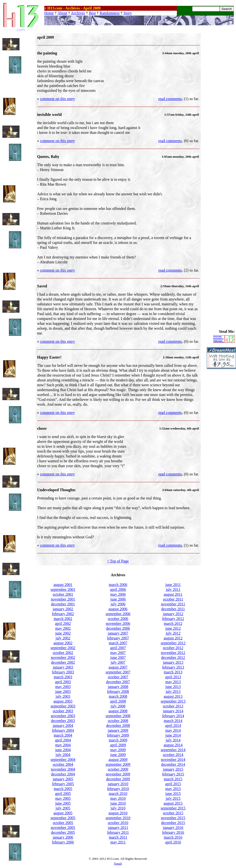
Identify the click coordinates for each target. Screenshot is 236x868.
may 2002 (63, 628)
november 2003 (63, 716)
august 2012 (173, 638)
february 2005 (63, 784)
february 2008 (118, 692)
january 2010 (118, 784)
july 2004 (63, 755)
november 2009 (118, 774)
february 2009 (118, 735)
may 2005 (63, 798)
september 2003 (63, 706)
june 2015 (173, 794)
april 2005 (63, 794)
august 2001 (63, 585)
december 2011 (173, 609)
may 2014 (173, 730)
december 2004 (63, 774)
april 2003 (63, 682)
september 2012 (173, 643)
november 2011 (173, 604)
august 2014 (173, 745)
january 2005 (63, 779)
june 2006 (118, 599)
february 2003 (63, 672)
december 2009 (118, 779)
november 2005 (63, 828)
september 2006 (118, 614)
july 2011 (173, 589)
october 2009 (118, 769)
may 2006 (118, 594)
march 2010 (118, 794)
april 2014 (173, 726)
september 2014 (173, 750)
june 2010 (118, 803)
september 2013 (173, 701)
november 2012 (173, 653)
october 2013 (173, 706)
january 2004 (63, 726)
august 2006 (118, 609)
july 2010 (118, 808)
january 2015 (173, 769)
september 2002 (63, 648)
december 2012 (173, 657)
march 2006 (118, 585)
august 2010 (118, 813)
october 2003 (63, 711)
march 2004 (63, 735)
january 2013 (173, 662)
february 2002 (63, 614)
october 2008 (118, 721)
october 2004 (63, 764)
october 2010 (118, 823)
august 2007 (118, 667)
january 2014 (173, 711)
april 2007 (118, 648)
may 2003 (63, 687)
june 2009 (118, 755)
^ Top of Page (118, 561)
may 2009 (118, 750)
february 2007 (118, 638)
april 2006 (118, 589)
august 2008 (118, 711)
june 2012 (173, 628)
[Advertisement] (221, 106)
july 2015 (173, 798)
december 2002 (63, 662)
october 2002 (63, 653)
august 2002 (63, 643)
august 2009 (118, 760)
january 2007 (118, 633)
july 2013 (173, 692)
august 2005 (63, 813)
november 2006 (118, 623)
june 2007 (118, 657)
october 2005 (63, 823)
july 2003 (63, 696)
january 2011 (118, 828)
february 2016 (173, 832)
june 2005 (63, 803)
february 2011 (118, 832)
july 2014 (173, 740)
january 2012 (173, 614)
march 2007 (118, 643)
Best (92, 13)
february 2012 (173, 619)
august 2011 (173, 594)
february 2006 (63, 842)
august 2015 (173, 803)
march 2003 (63, 677)
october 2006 (118, 619)
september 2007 (118, 672)
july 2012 (173, 633)
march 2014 (173, 721)
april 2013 (173, 677)
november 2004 (63, 769)
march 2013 (173, 672)
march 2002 (63, 619)
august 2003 (63, 701)
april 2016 (173, 842)
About (62, 13)
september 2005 (63, 818)
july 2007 (118, 662)
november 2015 (173, 818)
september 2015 (173, 808)
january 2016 (173, 828)
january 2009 (118, 730)
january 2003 (63, 667)
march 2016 (173, 837)
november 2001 (63, 599)
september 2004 (63, 760)
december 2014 (173, 764)
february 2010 (118, 789)
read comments (170, 99)
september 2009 (118, 764)
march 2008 (118, 696)
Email (118, 864)
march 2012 (173, 623)
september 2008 (118, 716)
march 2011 (118, 837)
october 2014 (173, 755)
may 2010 (118, 798)
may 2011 (118, 842)
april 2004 (63, 740)
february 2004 (63, 730)
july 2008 (118, 706)
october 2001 (63, 594)
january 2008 (118, 687)
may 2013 (173, 682)
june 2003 (63, 692)
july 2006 (118, 604)
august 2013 (173, 696)
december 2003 (63, 721)
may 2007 (118, 653)
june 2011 (173, 585)
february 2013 (173, 667)
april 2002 (63, 623)
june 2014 (173, 735)
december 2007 (118, 682)
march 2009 (118, 740)
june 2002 (63, 633)
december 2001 (63, 604)
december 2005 (63, 832)
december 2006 (118, 628)
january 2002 (63, 609)
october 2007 (118, 677)
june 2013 (173, 687)
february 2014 (173, 716)
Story (128, 13)
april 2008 (118, 701)
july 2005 (63, 808)
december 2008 (118, 726)
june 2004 (63, 750)
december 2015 (173, 823)
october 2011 (173, 599)
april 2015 (173, 784)
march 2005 (63, 789)
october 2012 (173, 648)
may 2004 (63, 745)
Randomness (110, 13)
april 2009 (118, 745)
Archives (78, 13)
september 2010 (118, 818)
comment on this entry (58, 99)
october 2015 (173, 813)
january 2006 (63, 837)
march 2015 (173, 779)
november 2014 (173, 760)
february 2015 (173, 774)
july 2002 (63, 638)
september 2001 (63, 589)
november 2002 (63, 657)
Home (49, 13)
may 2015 (173, 789)
